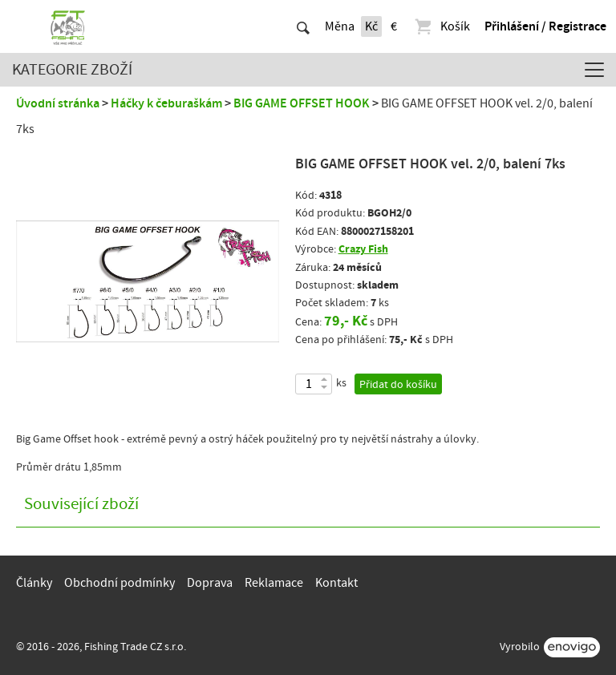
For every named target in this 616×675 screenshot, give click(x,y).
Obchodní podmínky (120, 583)
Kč (371, 26)
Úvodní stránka (58, 103)
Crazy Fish (363, 249)
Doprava (210, 583)
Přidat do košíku (398, 385)
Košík (442, 26)
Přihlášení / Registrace (545, 26)
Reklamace (274, 583)
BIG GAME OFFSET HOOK (302, 103)
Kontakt (336, 583)
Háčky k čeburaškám (166, 103)
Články (34, 583)
